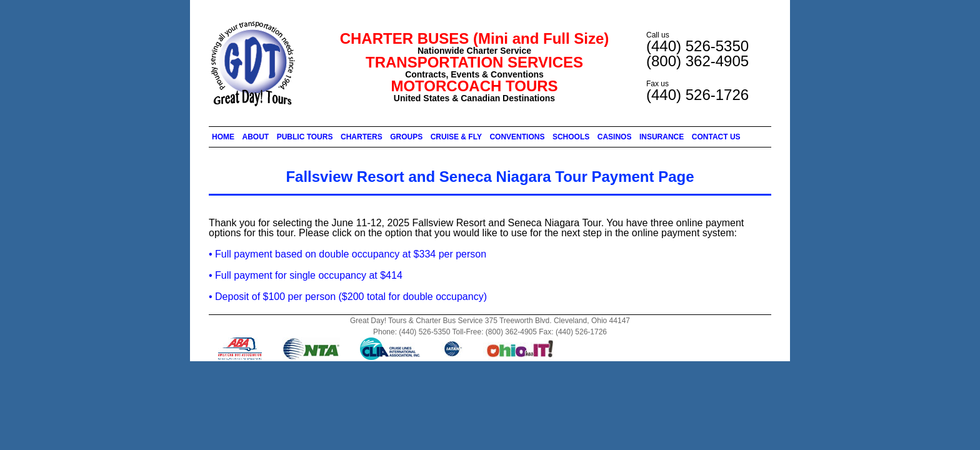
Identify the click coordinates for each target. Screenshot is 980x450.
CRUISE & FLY (456, 137)
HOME (223, 137)
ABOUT (256, 137)
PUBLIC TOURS (305, 137)
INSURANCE (662, 137)
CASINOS (615, 137)
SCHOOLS (571, 137)
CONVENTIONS (517, 137)
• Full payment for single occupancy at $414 (306, 275)
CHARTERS (362, 137)
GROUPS (406, 137)
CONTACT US (716, 137)
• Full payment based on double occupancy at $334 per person (347, 254)
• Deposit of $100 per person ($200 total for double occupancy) (348, 297)
